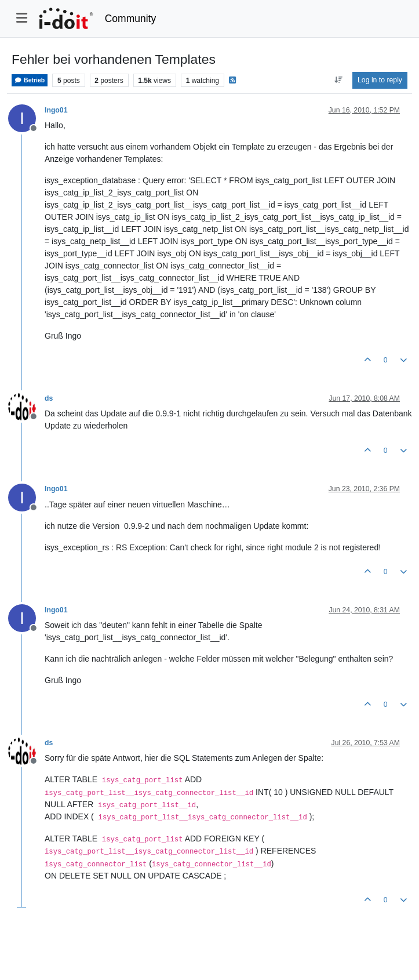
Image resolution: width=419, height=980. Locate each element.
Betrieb (30, 80)
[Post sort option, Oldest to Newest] (338, 80)
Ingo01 (56, 110)
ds (49, 398)
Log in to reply (380, 80)
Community (131, 19)
